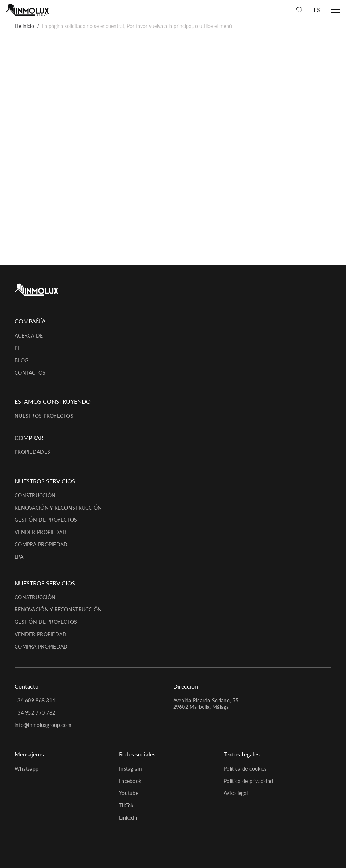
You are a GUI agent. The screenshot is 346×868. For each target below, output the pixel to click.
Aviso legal (236, 793)
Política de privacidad (248, 781)
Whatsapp (27, 769)
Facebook (130, 781)
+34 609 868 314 (35, 700)
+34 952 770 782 (35, 713)
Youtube (129, 793)
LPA (19, 557)
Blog (21, 360)
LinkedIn (129, 818)
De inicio (24, 26)
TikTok (126, 805)
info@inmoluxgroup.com (43, 725)
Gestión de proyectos (46, 520)
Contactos (30, 373)
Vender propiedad (40, 532)
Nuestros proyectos (44, 416)
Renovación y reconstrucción (58, 508)
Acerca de (29, 336)
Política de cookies (245, 769)
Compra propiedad (41, 544)
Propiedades (32, 452)
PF (18, 348)
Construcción (35, 495)
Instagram (131, 769)
